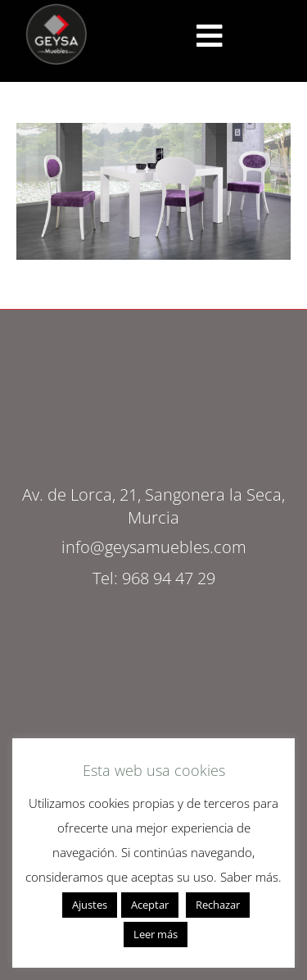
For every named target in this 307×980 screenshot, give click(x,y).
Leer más (156, 934)
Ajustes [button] (90, 905)
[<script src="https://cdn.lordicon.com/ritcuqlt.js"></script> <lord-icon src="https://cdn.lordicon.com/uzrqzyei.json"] (210, 36)
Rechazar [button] (218, 905)
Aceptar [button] (150, 905)
